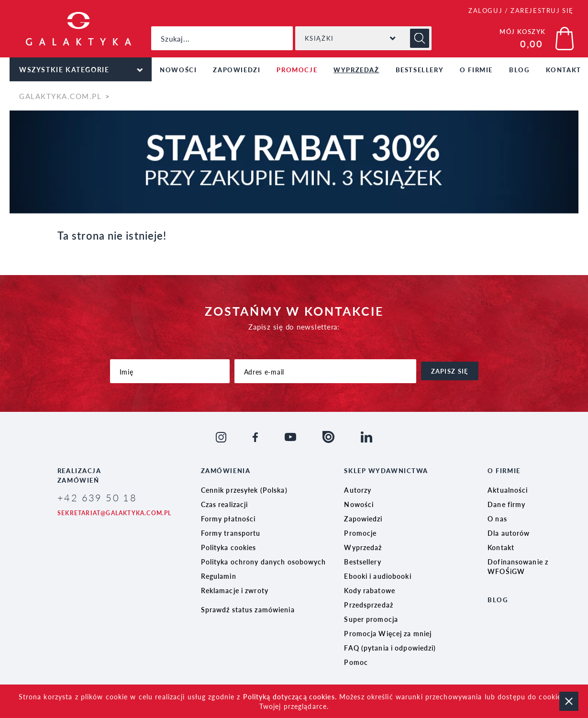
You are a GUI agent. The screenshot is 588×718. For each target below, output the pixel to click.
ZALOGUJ (485, 10)
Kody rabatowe (370, 590)
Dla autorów (509, 533)
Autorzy (358, 490)
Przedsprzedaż (369, 605)
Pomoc (356, 662)
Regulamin (219, 576)
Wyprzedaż (356, 70)
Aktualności (508, 490)
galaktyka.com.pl (60, 96)
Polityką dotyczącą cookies (289, 696)
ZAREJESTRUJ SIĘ (542, 10)
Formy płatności (228, 519)
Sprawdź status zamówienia (248, 609)
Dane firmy (506, 504)
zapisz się (450, 371)
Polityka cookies (229, 547)
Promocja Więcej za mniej (388, 633)
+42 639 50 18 (97, 497)
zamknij (569, 701)
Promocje (297, 70)
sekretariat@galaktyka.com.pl (115, 513)
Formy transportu (231, 533)
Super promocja (371, 619)
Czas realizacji (225, 504)
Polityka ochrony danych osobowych (264, 562)
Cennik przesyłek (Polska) (244, 490)
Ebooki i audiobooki (377, 576)
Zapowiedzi (237, 70)
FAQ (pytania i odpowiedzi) (390, 648)
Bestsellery (420, 70)
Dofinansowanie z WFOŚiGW (518, 566)
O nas (497, 519)
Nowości (178, 70)
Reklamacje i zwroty (235, 590)
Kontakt (501, 547)
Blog (519, 70)
